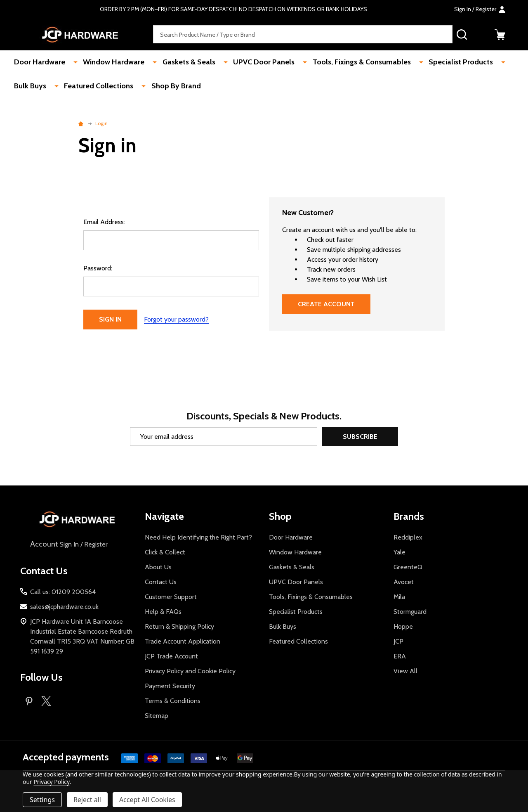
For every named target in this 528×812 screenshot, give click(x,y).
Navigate (164, 516)
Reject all (87, 800)
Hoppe (403, 626)
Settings (42, 800)
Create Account (326, 304)
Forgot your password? (176, 319)
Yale (400, 552)
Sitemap (157, 716)
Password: (98, 268)
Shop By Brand (167, 87)
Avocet (404, 582)
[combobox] (303, 34)
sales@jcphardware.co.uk (64, 607)
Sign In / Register (68, 544)
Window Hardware (110, 62)
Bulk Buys (31, 87)
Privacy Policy (51, 782)
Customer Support (171, 597)
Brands (409, 516)
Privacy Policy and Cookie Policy (190, 671)
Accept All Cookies (147, 800)
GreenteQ (408, 567)
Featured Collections (95, 87)
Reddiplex (408, 537)
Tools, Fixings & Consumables (344, 62)
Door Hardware (40, 62)
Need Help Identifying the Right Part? (198, 537)
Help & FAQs (163, 612)
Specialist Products (438, 62)
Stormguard (410, 612)
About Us (158, 567)
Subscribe (360, 437)
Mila (399, 597)
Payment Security (170, 686)
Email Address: (104, 222)
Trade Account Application (183, 641)
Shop (280, 516)
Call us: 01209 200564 (63, 592)
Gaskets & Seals (180, 62)
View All (405, 671)
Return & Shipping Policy (179, 626)
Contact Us (161, 582)
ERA (400, 656)
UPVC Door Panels (251, 62)
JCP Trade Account (171, 656)
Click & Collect (165, 552)
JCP (398, 641)
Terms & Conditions (173, 701)
